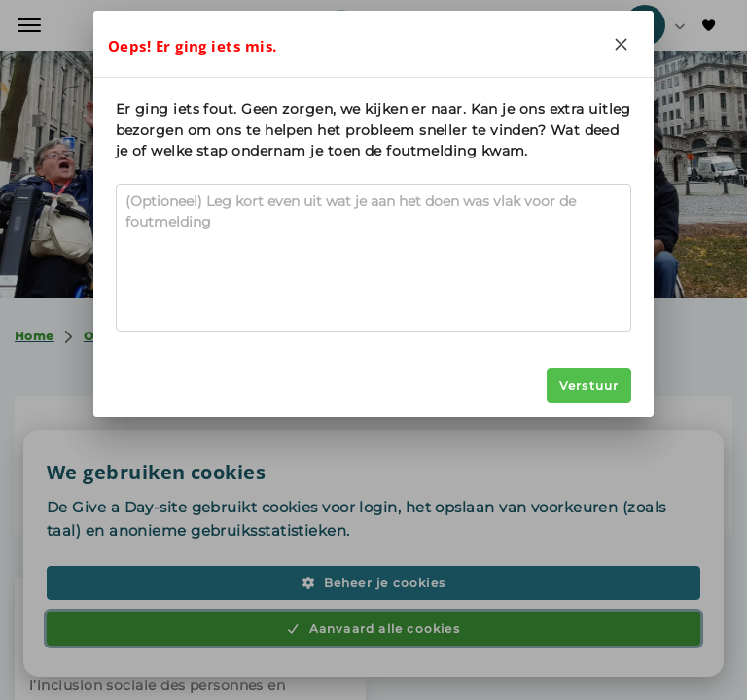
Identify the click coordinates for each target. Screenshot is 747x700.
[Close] (621, 44)
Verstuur (589, 385)
